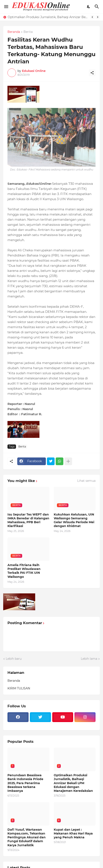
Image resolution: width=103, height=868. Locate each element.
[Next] (98, 17)
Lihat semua (86, 481)
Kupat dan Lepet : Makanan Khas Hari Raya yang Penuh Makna (73, 833)
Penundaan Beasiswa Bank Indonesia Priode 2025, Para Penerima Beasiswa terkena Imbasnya (25, 783)
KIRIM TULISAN (19, 688)
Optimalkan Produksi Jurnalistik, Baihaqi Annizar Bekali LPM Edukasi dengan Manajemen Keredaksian (48, 17)
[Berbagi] (92, 73)
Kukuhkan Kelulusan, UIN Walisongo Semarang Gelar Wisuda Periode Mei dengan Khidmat (74, 520)
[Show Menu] (6, 7)
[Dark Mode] (89, 7)
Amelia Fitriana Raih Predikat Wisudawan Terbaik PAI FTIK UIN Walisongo (24, 571)
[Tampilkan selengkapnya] (68, 461)
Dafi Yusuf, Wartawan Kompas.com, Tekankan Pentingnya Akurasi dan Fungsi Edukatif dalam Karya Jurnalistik (27, 837)
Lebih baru (14, 659)
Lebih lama (89, 659)
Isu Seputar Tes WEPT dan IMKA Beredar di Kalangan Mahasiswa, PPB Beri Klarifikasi (28, 520)
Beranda (14, 32)
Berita (28, 32)
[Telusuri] (97, 7)
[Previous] (92, 17)
